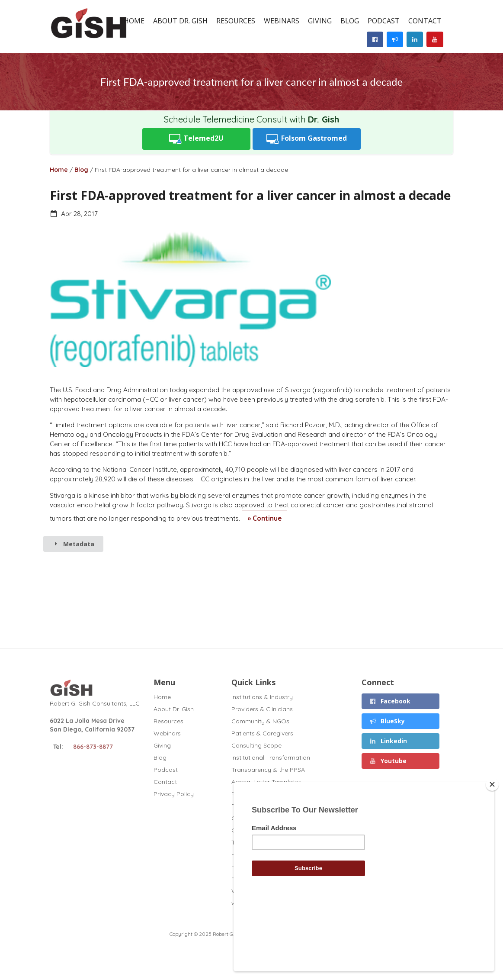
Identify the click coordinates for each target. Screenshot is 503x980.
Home (134, 21)
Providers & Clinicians (262, 709)
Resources (236, 21)
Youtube (388, 761)
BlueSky (387, 721)
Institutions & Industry (262, 697)
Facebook (390, 701)
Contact (425, 21)
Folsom (307, 139)
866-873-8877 (93, 747)
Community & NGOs (260, 721)
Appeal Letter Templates (266, 782)
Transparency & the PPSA (268, 770)
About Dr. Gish (180, 21)
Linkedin (388, 741)
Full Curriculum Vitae (261, 794)
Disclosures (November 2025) (274, 806)
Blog (350, 21)
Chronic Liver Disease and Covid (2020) (288, 818)
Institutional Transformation (271, 758)
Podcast (384, 21)
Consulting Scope (256, 745)
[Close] (492, 844)
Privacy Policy (174, 794)
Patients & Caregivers (262, 733)
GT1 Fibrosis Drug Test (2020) (274, 830)
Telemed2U (197, 139)
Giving (320, 21)
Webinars (282, 21)
